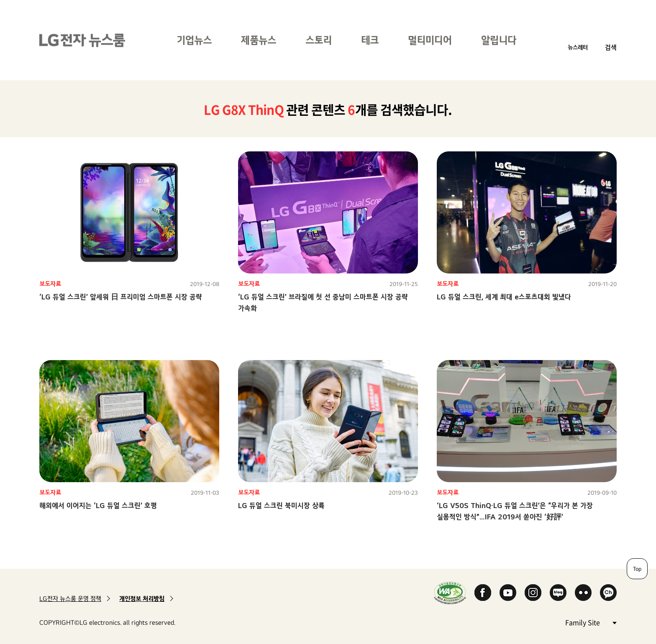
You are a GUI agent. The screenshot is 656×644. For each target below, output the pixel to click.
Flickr (583, 593)
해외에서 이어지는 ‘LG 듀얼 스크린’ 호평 (98, 505)
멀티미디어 (430, 40)
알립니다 (499, 40)
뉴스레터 (578, 47)
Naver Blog (558, 593)
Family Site (591, 622)
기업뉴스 (194, 40)
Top (637, 569)
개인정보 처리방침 (142, 599)
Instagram (533, 593)
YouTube (508, 593)
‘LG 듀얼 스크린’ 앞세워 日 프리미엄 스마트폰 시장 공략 (121, 297)
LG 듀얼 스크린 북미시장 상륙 (281, 505)
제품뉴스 (259, 40)
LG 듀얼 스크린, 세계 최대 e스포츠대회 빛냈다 (504, 297)
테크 (370, 40)
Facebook (483, 593)
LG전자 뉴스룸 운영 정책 (70, 599)
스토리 (319, 40)
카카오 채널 (608, 593)
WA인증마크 (450, 593)
